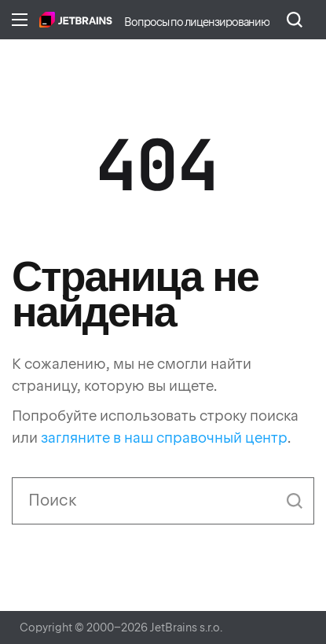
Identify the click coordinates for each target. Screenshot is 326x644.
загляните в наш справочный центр (164, 438)
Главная (76, 20)
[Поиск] (163, 501)
